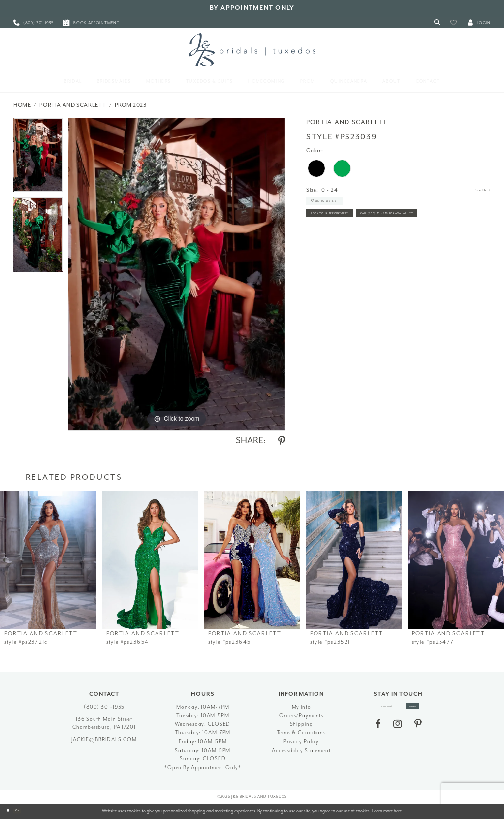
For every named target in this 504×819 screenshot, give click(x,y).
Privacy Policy (301, 741)
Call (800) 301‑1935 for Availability (361, 249)
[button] (454, 23)
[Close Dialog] (11, 811)
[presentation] (48, 560)
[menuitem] (33, 23)
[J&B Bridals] (252, 50)
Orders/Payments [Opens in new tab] (301, 715)
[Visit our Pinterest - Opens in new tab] (418, 729)
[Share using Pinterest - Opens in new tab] (282, 441)
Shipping (301, 724)
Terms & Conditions (301, 733)
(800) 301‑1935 (104, 707)
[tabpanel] (38, 158)
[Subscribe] (423, 709)
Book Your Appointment (346, 228)
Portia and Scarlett (73, 105)
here (398, 811)
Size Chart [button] (476, 190)
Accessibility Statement (301, 750)
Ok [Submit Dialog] (27, 811)
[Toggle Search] (437, 23)
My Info (301, 707)
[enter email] (398, 709)
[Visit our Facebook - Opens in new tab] (378, 729)
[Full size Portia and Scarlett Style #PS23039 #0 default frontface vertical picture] (177, 274)
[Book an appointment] (92, 23)
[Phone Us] (33, 23)
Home (22, 105)
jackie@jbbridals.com (104, 739)
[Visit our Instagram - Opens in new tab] (398, 729)
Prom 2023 (131, 105)
